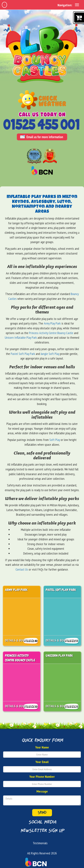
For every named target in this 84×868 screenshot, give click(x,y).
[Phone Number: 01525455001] (42, 125)
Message (42, 791)
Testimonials (40, 843)
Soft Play (55, 440)
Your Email (42, 762)
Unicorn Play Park (59, 656)
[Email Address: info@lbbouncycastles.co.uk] (42, 138)
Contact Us (22, 569)
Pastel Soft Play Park (23, 354)
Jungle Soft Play (50, 354)
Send (42, 813)
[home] (4, 5)
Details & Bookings (19, 640)
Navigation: (65, 5)
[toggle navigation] (77, 5)
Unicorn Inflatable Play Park (21, 337)
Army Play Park (52, 323)
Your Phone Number (42, 777)
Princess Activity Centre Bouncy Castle (51, 333)
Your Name (42, 747)
